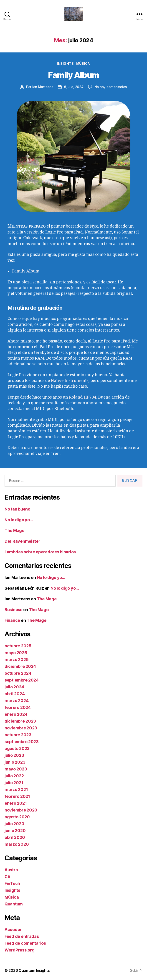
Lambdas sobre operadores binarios (40, 552)
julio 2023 (14, 755)
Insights (65, 64)
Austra (11, 870)
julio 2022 (14, 776)
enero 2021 (16, 803)
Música (83, 64)
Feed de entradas (22, 936)
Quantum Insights (34, 970)
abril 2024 (15, 694)
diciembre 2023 (20, 721)
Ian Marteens (43, 87)
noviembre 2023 (21, 728)
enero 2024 (16, 714)
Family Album (73, 75)
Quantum (14, 904)
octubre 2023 (18, 735)
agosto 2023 (17, 748)
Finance (12, 620)
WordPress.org (20, 950)
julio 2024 (14, 687)
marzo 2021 (16, 789)
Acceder (13, 929)
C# (7, 877)
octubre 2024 (18, 673)
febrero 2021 (17, 796)
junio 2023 (15, 762)
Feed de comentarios (25, 943)
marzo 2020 (17, 844)
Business (13, 610)
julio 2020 (14, 824)
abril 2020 (15, 837)
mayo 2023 (16, 769)
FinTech (12, 883)
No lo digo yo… (19, 520)
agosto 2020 (17, 817)
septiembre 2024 (22, 680)
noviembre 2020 (21, 810)
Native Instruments (70, 381)
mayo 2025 (16, 653)
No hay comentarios (111, 87)
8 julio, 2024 (74, 87)
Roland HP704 (83, 397)
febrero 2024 (18, 707)
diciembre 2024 (20, 666)
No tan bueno (17, 509)
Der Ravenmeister (22, 541)
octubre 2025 (18, 646)
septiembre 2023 (22, 742)
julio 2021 (14, 783)
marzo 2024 (16, 701)
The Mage (14, 530)
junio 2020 (15, 831)
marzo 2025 (16, 660)
